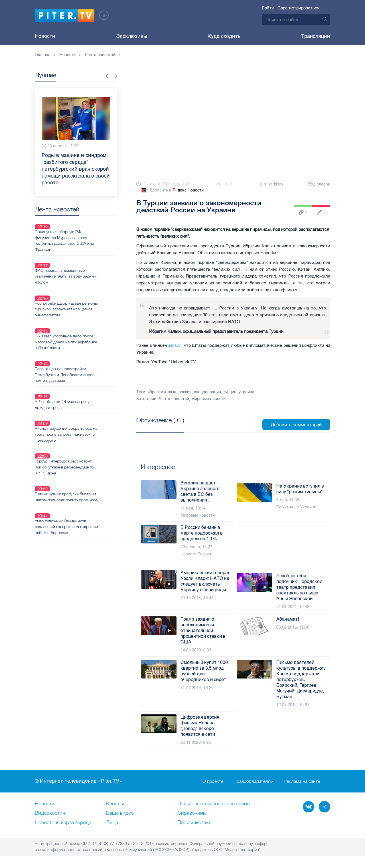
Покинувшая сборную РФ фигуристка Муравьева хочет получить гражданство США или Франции (85, 234)
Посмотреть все (155, 427)
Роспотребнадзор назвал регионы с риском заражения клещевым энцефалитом (82, 288)
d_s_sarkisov (271, 184)
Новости (45, 36)
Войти (268, 8)
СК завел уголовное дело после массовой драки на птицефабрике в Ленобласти (84, 314)
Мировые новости (208, 399)
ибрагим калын (162, 392)
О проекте (213, 781)
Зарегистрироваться (299, 8)
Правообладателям (254, 781)
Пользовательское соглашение (213, 804)
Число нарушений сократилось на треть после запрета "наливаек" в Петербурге (84, 386)
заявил (175, 345)
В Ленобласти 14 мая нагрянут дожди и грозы (83, 363)
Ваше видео (120, 813)
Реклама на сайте (302, 781)
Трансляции (316, 36)
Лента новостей (174, 399)
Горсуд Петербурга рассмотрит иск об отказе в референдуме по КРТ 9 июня (85, 412)
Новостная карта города (63, 823)
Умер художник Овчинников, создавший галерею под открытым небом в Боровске (81, 464)
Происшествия (194, 823)
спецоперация (207, 392)
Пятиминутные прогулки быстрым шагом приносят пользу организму (86, 438)
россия (185, 392)
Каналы (115, 804)
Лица (112, 823)
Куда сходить (224, 36)
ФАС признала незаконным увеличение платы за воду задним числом (80, 262)
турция (230, 392)
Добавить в (172, 190)
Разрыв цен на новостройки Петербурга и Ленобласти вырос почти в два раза (85, 340)
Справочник (191, 813)
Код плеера (319, 184)
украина (247, 392)
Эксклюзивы (132, 36)
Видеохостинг (51, 813)
